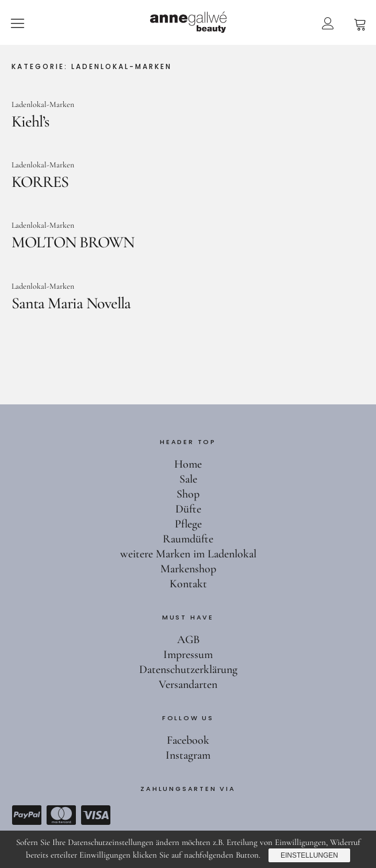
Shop (188, 494)
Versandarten (188, 685)
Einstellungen (309, 855)
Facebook (188, 740)
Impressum (188, 655)
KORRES (40, 182)
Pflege (188, 524)
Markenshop (188, 569)
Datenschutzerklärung (188, 670)
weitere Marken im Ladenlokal (188, 554)
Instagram (188, 755)
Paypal (26, 815)
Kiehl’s (30, 121)
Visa (95, 815)
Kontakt (188, 584)
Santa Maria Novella (71, 303)
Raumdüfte (188, 539)
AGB (188, 640)
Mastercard (61, 815)
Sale (188, 479)
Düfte (188, 509)
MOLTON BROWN (73, 242)
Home (188, 464)
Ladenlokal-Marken (43, 104)
